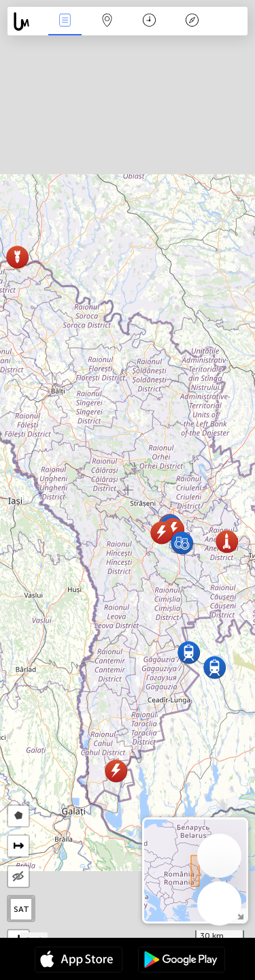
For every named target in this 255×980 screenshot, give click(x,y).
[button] (189, 652)
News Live (65, 21)
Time (149, 21)
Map (107, 21)
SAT (21, 909)
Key (192, 21)
